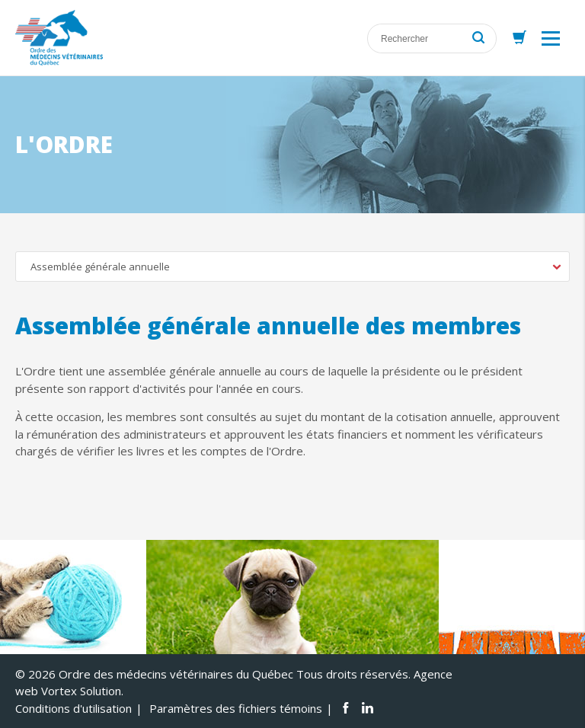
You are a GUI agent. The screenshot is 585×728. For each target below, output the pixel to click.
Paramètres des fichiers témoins (236, 708)
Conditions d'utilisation (74, 708)
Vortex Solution (81, 691)
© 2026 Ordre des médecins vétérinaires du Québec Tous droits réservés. (213, 674)
